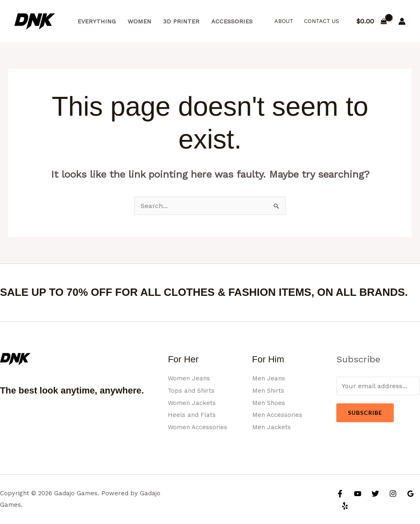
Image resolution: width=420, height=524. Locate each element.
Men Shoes (269, 403)
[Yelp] (345, 506)
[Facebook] (340, 494)
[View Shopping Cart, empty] (371, 21)
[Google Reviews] (411, 494)
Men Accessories (278, 415)
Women (139, 21)
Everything (97, 21)
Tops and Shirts (192, 390)
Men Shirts (269, 390)
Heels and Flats (192, 415)
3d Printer (181, 21)
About (284, 21)
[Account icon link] (402, 21)
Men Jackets (272, 427)
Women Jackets (193, 403)
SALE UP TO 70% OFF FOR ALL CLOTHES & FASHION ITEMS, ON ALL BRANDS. (204, 292)
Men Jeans (269, 378)
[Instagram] (393, 494)
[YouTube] (358, 494)
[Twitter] (375, 494)
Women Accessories (199, 427)
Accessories (232, 21)
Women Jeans (190, 378)
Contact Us (322, 21)
